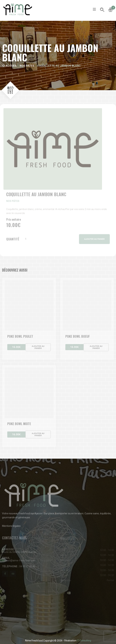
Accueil (10, 66)
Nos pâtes (27, 66)
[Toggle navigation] (94, 9)
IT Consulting (84, 641)
